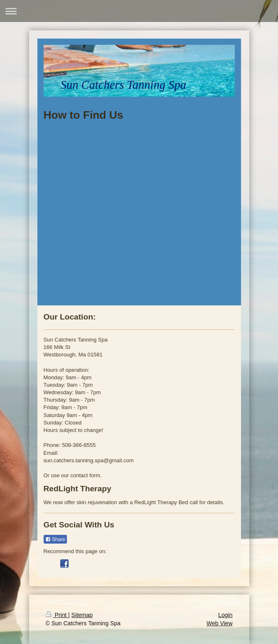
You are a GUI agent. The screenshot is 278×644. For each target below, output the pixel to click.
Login (225, 615)
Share (55, 539)
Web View (220, 623)
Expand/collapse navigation (139, 11)
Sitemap (82, 615)
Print (57, 615)
